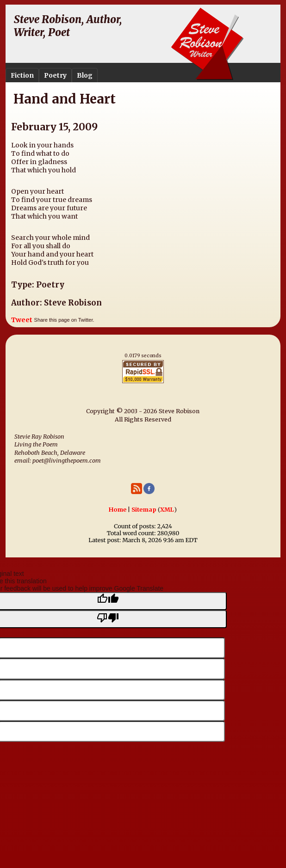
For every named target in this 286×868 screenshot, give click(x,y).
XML (167, 510)
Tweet (22, 320)
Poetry (55, 75)
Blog (85, 75)
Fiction (22, 75)
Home (118, 510)
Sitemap (144, 510)
